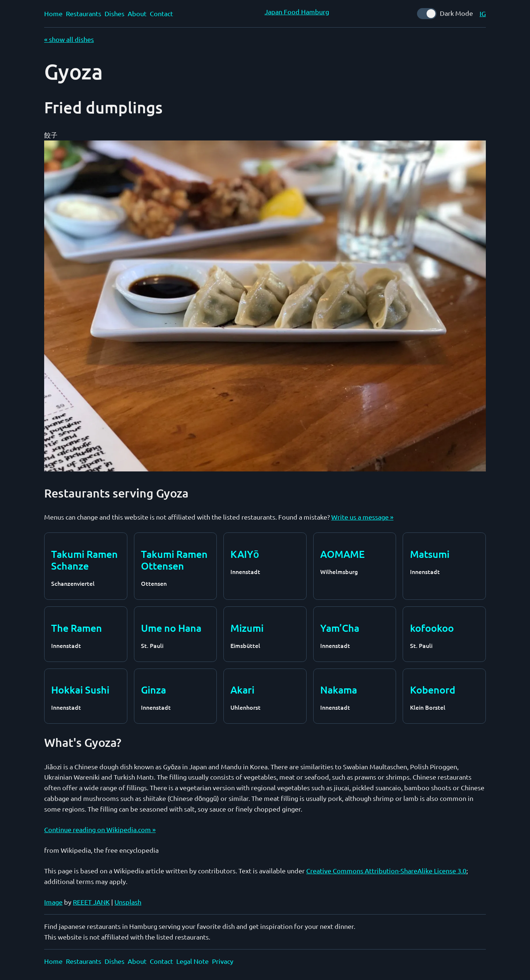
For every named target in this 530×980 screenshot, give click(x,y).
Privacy (223, 961)
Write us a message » (362, 517)
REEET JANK (91, 902)
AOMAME (342, 554)
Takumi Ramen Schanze (84, 560)
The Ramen (77, 628)
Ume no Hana (171, 628)
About (137, 13)
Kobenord (433, 689)
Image (53, 902)
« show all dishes (69, 39)
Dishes (114, 13)
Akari (242, 689)
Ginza (153, 689)
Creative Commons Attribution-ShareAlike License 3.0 (386, 871)
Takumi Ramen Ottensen (174, 560)
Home (53, 13)
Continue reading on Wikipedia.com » (100, 829)
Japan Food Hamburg (297, 12)
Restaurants (84, 13)
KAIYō (245, 554)
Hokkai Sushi (80, 689)
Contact (161, 13)
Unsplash (128, 902)
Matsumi (430, 554)
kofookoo (432, 628)
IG (483, 13)
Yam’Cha (340, 628)
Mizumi (247, 628)
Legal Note (192, 961)
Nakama (339, 689)
